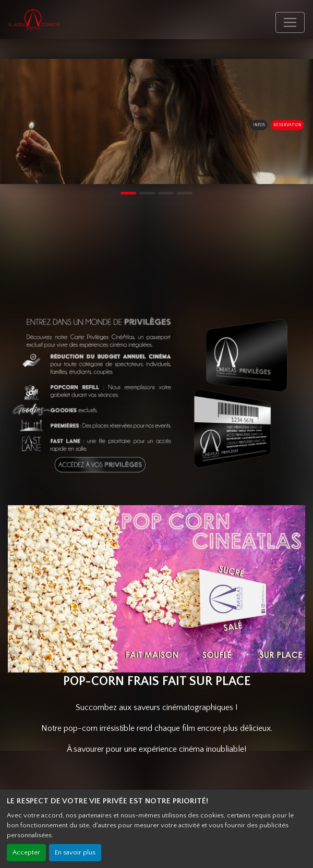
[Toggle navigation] (290, 22)
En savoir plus (75, 852)
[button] (8, 121)
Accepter (26, 852)
